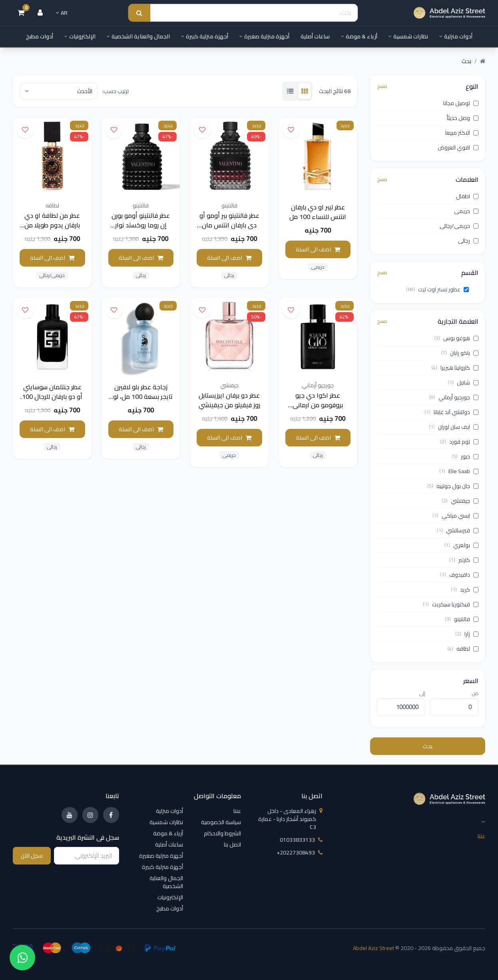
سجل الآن (32, 856)
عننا (481, 836)
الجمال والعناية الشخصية (138, 36)
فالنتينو (229, 205)
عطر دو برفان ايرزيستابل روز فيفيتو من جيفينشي (229, 400)
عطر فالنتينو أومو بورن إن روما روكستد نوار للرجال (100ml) (141, 225)
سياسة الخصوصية (221, 822)
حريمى (318, 267)
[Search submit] (139, 13)
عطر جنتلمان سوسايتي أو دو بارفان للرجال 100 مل (52, 396)
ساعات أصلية (315, 36)
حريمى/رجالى (52, 275)
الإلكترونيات (80, 36)
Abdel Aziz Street (373, 948)
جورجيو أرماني (318, 385)
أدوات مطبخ (40, 36)
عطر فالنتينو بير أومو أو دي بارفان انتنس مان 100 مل (229, 225)
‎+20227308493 (300, 853)
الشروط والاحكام (222, 833)
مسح (382, 86)
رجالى (229, 275)
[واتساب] (22, 958)
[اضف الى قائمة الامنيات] (291, 129)
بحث (428, 746)
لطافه (52, 205)
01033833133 (301, 840)
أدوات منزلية (456, 36)
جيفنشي (229, 385)
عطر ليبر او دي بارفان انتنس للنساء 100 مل (318, 212)
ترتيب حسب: (116, 91)
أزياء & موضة (359, 36)
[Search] (254, 13)
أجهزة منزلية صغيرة (264, 36)
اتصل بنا (232, 845)
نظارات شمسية (408, 36)
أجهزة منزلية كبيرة (205, 36)
